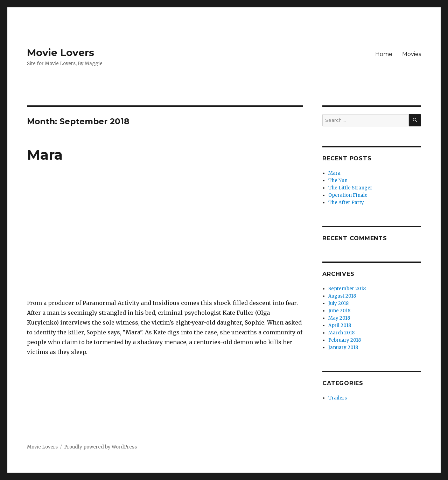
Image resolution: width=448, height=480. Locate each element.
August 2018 (342, 296)
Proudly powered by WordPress (100, 447)
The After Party (346, 203)
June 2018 (339, 311)
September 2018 (347, 289)
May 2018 (339, 318)
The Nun (338, 180)
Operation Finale (348, 195)
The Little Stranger (350, 188)
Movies (412, 54)
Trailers (338, 398)
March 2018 (341, 333)
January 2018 (343, 347)
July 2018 (338, 303)
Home (384, 54)
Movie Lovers (61, 53)
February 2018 (345, 340)
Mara (45, 155)
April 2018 (340, 325)
